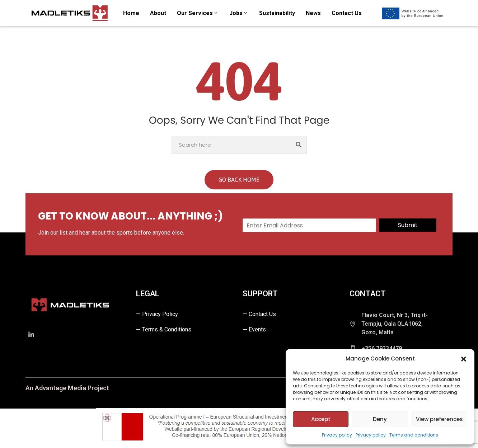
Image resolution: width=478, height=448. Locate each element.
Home (131, 13)
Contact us (347, 13)
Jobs (239, 13)
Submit (408, 225)
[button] (464, 359)
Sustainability (277, 13)
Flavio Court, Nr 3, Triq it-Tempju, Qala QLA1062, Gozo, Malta (395, 324)
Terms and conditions (414, 435)
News (313, 13)
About (158, 13)
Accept (321, 419)
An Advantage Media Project (67, 388)
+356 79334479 (382, 348)
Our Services (198, 13)
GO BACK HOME (239, 180)
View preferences (439, 419)
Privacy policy (337, 435)
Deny (380, 419)
